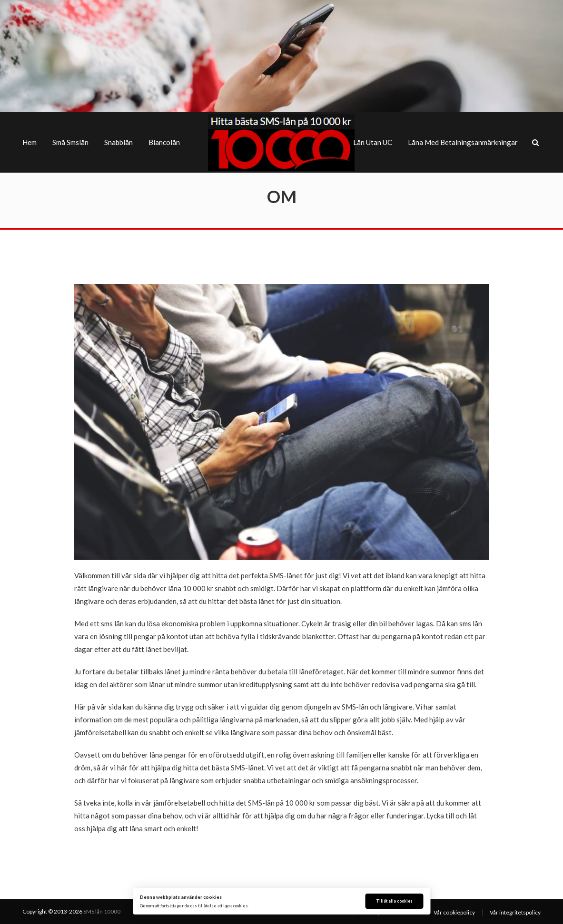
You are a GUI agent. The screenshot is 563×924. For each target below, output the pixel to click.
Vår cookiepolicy (454, 912)
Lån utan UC (373, 142)
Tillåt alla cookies (394, 901)
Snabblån (119, 142)
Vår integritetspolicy (515, 912)
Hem (30, 142)
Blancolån (164, 142)
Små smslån (70, 142)
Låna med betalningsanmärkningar (463, 142)
